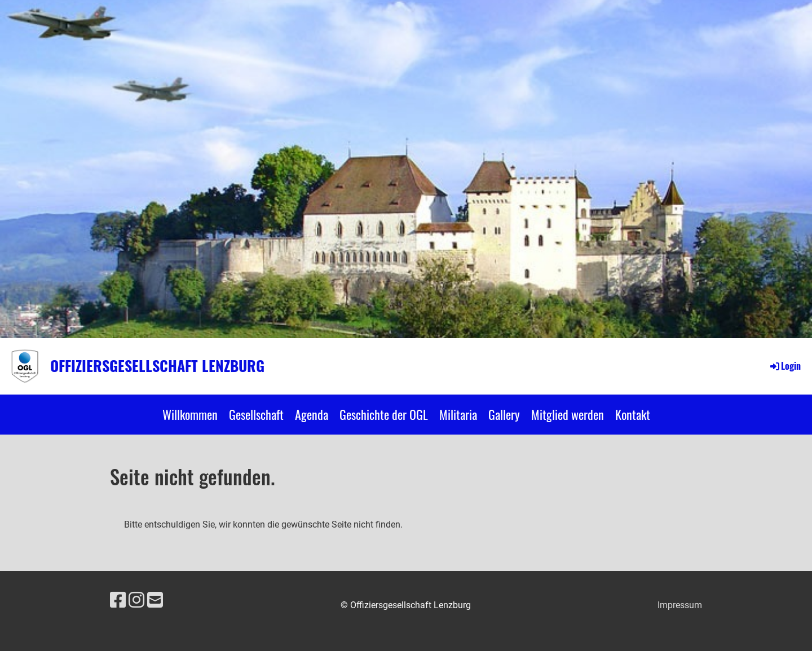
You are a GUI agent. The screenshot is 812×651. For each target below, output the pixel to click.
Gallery (504, 414)
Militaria (458, 414)
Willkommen (190, 414)
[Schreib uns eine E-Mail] (155, 600)
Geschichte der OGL (384, 414)
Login (785, 366)
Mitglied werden (568, 414)
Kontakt (633, 414)
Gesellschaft (256, 414)
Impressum (680, 605)
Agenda (312, 414)
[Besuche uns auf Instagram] (136, 600)
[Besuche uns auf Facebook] (118, 600)
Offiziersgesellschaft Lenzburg (157, 366)
